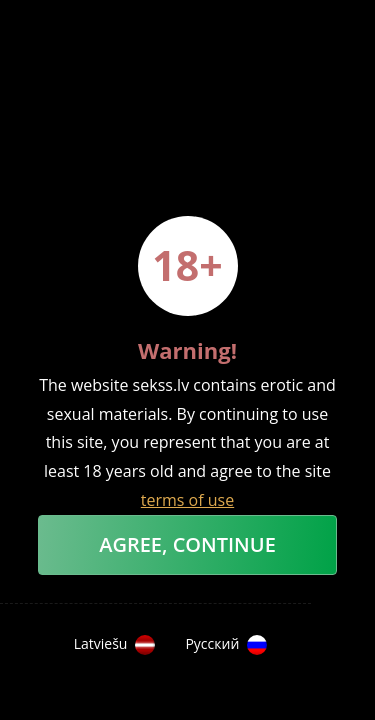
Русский (226, 645)
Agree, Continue (187, 544)
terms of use (187, 500)
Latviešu (115, 645)
